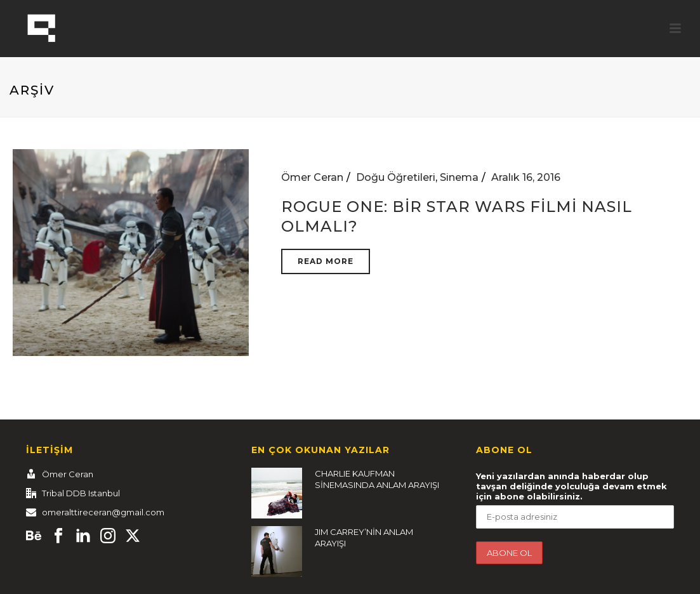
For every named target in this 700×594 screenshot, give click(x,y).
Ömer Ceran (312, 177)
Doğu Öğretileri (396, 177)
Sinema (459, 177)
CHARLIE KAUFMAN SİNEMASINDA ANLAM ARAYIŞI (377, 479)
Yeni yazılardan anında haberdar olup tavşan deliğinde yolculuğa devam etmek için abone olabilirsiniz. (571, 486)
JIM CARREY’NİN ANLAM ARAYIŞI (364, 538)
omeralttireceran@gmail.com (103, 512)
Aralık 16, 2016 (526, 177)
